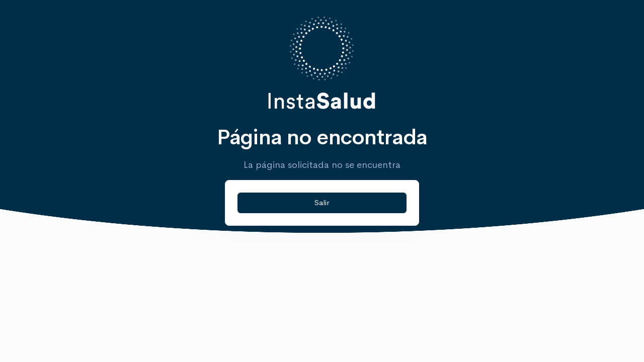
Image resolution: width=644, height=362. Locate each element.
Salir (322, 202)
